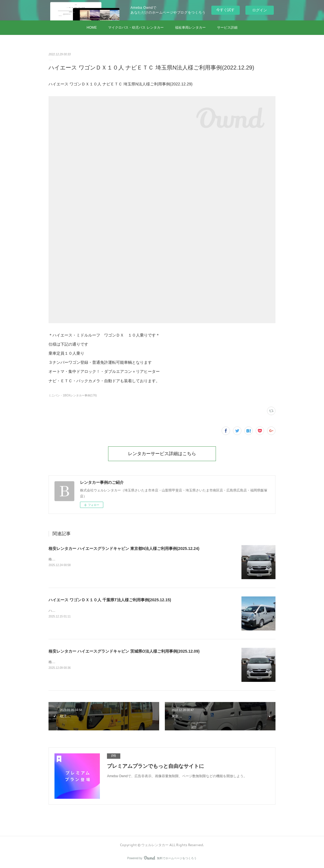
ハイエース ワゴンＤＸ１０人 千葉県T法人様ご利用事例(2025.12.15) (110, 600)
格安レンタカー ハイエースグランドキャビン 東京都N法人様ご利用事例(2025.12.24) (124, 548)
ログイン (260, 10)
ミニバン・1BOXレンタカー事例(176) (73, 395)
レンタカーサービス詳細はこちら (162, 453)
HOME (92, 28)
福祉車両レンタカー (190, 28)
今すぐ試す (225, 10)
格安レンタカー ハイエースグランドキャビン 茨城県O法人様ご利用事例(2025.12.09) (124, 651)
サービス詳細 (227, 28)
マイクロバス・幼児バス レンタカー (136, 28)
